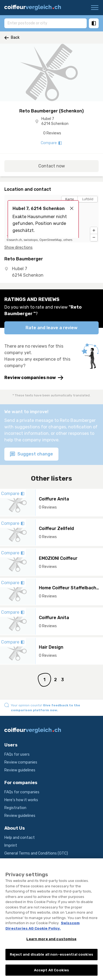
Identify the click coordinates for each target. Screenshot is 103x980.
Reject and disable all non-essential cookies (51, 958)
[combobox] (46, 23)
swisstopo (31, 240)
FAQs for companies (22, 792)
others (68, 240)
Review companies (21, 762)
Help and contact (20, 838)
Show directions (18, 248)
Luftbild (88, 199)
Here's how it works (21, 800)
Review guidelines (20, 770)
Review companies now (34, 378)
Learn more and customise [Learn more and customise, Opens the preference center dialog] (51, 943)
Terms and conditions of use (29, 861)
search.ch (15, 240)
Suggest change (31, 454)
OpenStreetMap (51, 240)
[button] (94, 231)
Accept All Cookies (51, 974)
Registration (15, 808)
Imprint (11, 845)
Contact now (52, 166)
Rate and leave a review (51, 328)
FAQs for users (17, 754)
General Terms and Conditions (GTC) (36, 853)
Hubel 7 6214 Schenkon (55, 121)
